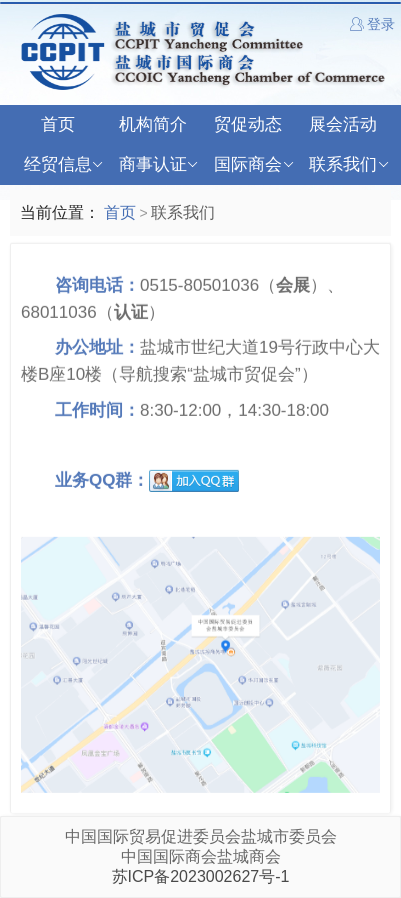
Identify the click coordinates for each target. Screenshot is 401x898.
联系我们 (348, 165)
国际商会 (253, 165)
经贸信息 (63, 165)
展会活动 (343, 124)
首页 (58, 124)
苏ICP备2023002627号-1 (201, 876)
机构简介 (153, 124)
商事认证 (158, 165)
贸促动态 (248, 124)
